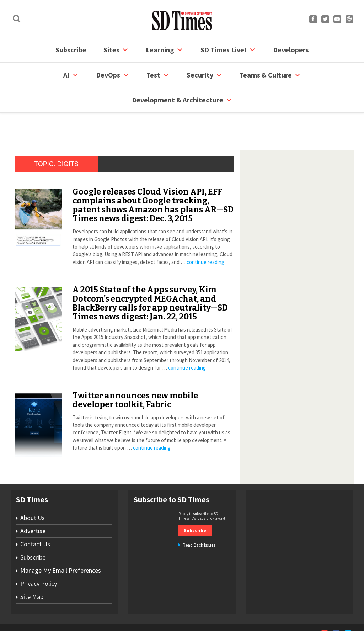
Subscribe (71, 50)
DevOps (113, 75)
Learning (165, 50)
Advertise (33, 504)
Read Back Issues (199, 518)
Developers (291, 50)
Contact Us (35, 517)
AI (71, 75)
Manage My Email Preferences (61, 543)
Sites (116, 50)
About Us (33, 491)
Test (158, 75)
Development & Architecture (182, 100)
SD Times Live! (228, 50)
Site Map (32, 570)
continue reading (205, 235)
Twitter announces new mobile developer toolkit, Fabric (135, 373)
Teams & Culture (270, 75)
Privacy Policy (39, 556)
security (205, 75)
